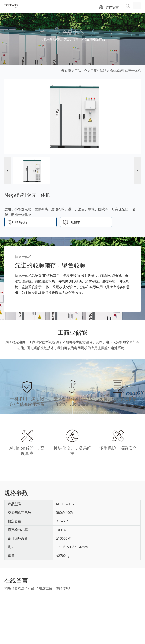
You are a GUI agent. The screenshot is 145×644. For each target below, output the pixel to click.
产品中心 (81, 70)
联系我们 (22, 222)
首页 (68, 70)
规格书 (76, 222)
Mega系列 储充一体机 (125, 70)
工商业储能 (98, 70)
